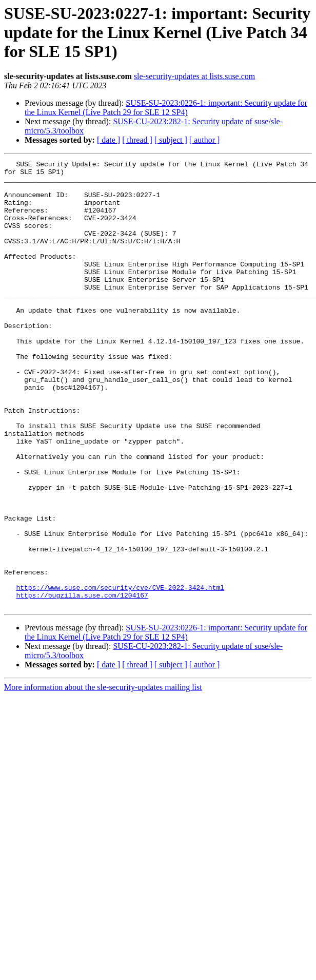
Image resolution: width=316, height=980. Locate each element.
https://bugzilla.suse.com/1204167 (82, 683)
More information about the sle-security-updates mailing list (103, 776)
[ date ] (108, 140)
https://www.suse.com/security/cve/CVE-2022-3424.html (120, 674)
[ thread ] (137, 140)
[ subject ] (171, 140)
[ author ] (205, 140)
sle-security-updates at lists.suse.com (194, 76)
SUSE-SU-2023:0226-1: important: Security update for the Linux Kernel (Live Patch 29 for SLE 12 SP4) (166, 108)
